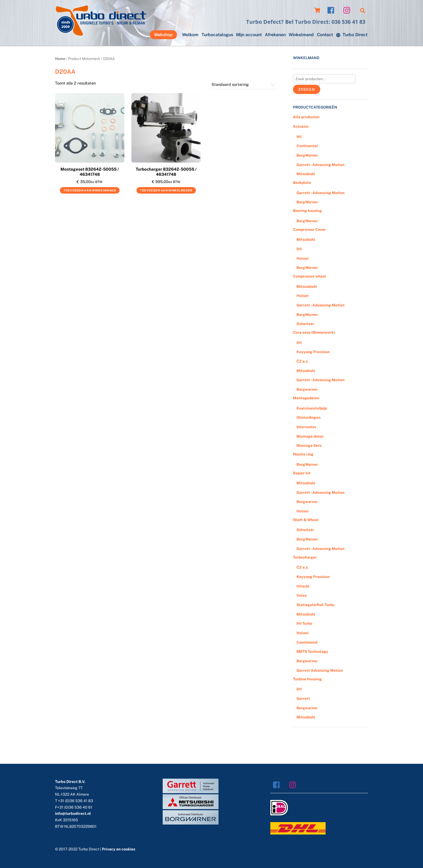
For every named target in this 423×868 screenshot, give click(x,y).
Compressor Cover (309, 229)
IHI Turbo (304, 623)
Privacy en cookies (119, 849)
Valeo (302, 595)
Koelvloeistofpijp (312, 408)
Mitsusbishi (307, 286)
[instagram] (348, 10)
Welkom (190, 35)
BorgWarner (307, 155)
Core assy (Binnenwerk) (314, 332)
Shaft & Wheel (306, 520)
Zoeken (307, 89)
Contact (325, 35)
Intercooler (306, 427)
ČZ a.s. (303, 361)
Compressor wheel (310, 276)
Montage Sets (309, 445)
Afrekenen (275, 35)
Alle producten (306, 117)
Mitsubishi (306, 174)
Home (60, 59)
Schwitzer (305, 324)
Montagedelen (306, 398)
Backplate (302, 183)
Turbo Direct (352, 35)
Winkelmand (301, 35)
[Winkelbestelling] (243, 85)
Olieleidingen (308, 417)
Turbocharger (305, 557)
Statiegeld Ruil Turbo (315, 605)
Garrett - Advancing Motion (320, 165)
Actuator (301, 126)
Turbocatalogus (217, 35)
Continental (307, 146)
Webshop (163, 35)
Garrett (303, 698)
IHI (299, 137)
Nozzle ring (303, 454)
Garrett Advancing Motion (320, 670)
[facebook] (332, 10)
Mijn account (249, 35)
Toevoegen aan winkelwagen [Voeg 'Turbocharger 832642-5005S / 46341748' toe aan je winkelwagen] (166, 190)
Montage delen (310, 436)
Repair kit (302, 473)
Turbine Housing (307, 679)
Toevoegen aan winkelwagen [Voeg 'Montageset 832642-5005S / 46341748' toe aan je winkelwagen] (90, 190)
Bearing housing (307, 211)
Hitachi (303, 586)
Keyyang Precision (313, 352)
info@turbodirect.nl (73, 813)
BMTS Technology (312, 651)
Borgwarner (307, 389)
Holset (303, 258)
